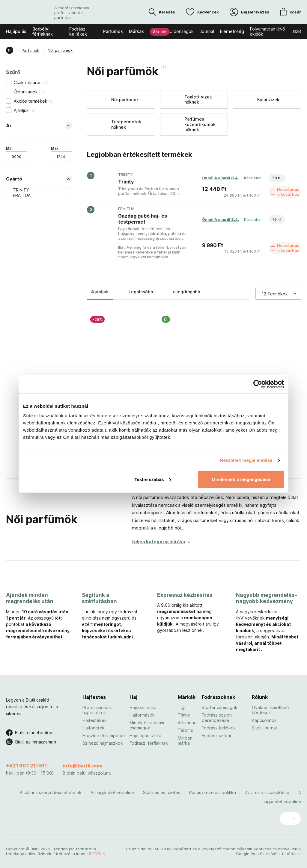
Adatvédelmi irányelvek (275, 849)
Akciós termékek (34, 101)
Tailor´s (185, 730)
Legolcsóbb (141, 292)
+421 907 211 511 (27, 766)
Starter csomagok (220, 707)
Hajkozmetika (143, 707)
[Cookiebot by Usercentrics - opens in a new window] (258, 384)
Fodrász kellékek (219, 728)
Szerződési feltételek (280, 854)
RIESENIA (97, 854)
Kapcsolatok (264, 720)
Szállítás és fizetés (162, 792)
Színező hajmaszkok (103, 743)
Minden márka (185, 741)
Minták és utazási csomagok (147, 725)
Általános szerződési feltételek (51, 792)
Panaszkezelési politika (213, 792)
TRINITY (36, 190)
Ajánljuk (25, 110)
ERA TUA (36, 195)
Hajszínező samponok (104, 736)
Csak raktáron (31, 82)
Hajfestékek (95, 720)
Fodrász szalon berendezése (217, 718)
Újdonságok (29, 92)
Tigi (182, 707)
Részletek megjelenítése (246, 460)
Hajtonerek (94, 728)
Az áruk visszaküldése (267, 792)
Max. (55, 148)
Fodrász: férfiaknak (149, 743)
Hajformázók (142, 715)
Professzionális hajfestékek (97, 710)
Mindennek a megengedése (241, 479)
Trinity (184, 715)
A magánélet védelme (112, 792)
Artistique (187, 723)
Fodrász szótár (217, 736)
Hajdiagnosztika (145, 736)
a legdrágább (187, 292)
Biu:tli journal (264, 728)
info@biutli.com (83, 766)
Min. (10, 148)
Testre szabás (153, 479)
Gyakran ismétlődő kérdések (270, 710)
